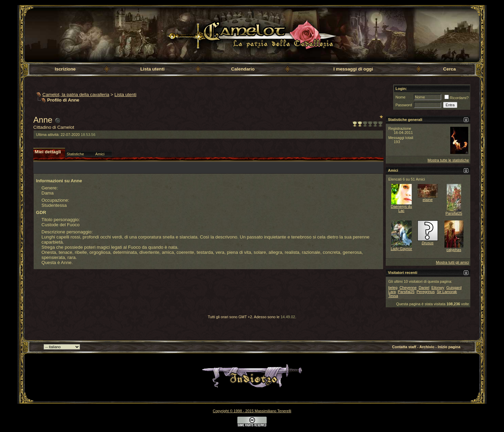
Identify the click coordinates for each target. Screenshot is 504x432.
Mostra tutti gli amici (452, 262)
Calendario (243, 69)
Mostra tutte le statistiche (448, 160)
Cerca (449, 69)
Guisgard (454, 288)
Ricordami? (457, 98)
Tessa (393, 296)
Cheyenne (408, 288)
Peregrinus (426, 292)
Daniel (424, 288)
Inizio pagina (449, 347)
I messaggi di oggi (353, 69)
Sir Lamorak (447, 292)
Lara (392, 292)
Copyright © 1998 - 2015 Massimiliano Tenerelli (252, 411)
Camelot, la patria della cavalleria (76, 95)
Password (404, 105)
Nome (400, 97)
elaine (428, 200)
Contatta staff (404, 347)
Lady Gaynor (401, 249)
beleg (393, 288)
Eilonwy (438, 288)
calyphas (454, 250)
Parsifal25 (454, 213)
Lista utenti (152, 69)
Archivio (427, 347)
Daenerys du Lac (401, 209)
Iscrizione (65, 69)
